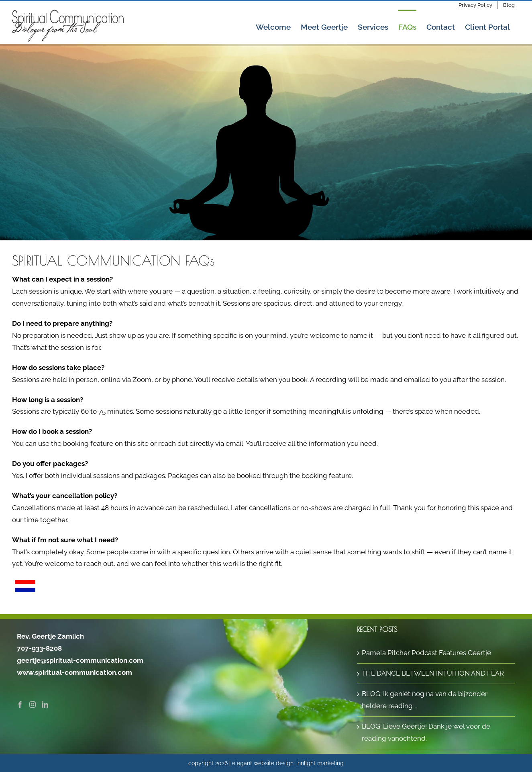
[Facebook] (20, 705)
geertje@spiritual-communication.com (80, 660)
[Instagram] (33, 705)
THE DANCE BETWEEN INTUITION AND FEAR (433, 673)
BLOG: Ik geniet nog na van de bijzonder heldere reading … (425, 700)
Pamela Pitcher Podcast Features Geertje (426, 653)
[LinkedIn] (45, 705)
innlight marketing (320, 763)
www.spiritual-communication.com (74, 672)
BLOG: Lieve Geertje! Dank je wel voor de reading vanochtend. (426, 732)
